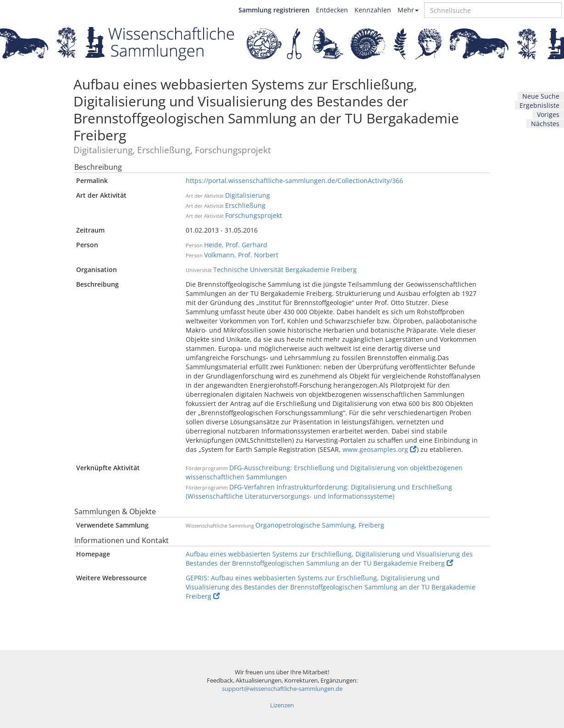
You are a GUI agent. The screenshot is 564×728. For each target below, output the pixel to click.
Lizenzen (282, 705)
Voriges (548, 114)
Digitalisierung (248, 195)
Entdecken (332, 10)
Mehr (408, 10)
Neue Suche (541, 96)
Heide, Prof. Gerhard (236, 245)
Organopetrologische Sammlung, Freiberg (320, 525)
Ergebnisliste (539, 105)
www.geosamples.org (379, 449)
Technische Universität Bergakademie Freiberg (285, 270)
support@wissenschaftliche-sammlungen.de (282, 689)
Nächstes (545, 124)
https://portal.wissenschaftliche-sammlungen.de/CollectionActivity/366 (294, 181)
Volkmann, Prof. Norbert (241, 255)
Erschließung (245, 205)
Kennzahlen (373, 10)
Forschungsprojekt (254, 215)
